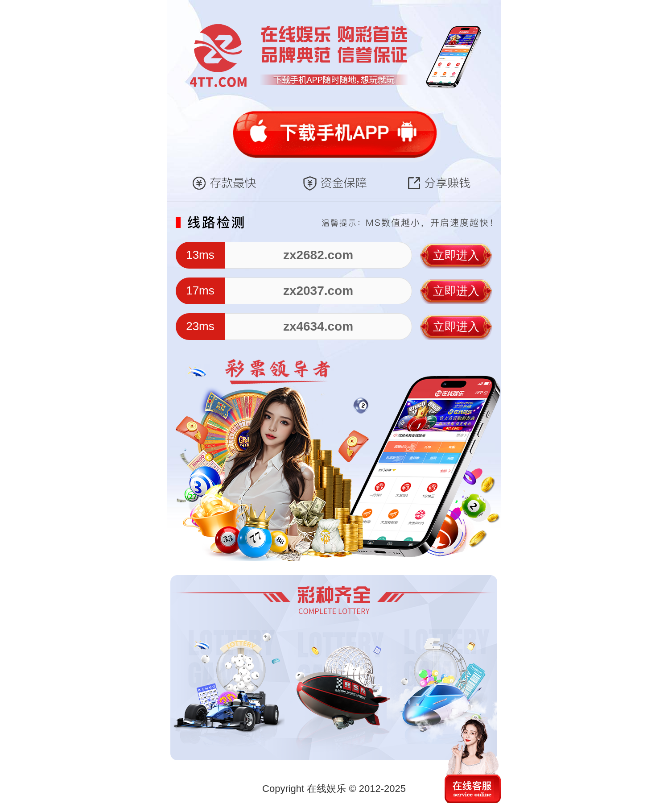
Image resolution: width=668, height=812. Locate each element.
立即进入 (456, 255)
